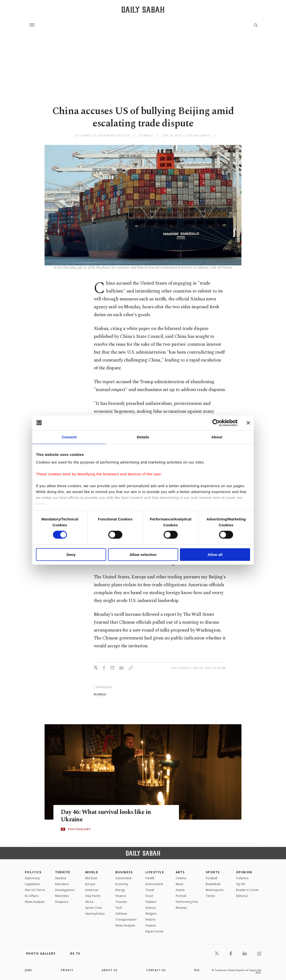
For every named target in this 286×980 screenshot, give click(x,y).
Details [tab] (143, 437)
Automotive (124, 878)
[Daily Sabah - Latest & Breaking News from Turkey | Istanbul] (143, 9)
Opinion (244, 872)
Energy (120, 890)
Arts (180, 872)
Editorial (242, 896)
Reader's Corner (247, 890)
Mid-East (91, 878)
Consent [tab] (69, 437)
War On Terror (35, 890)
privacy (67, 970)
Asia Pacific (93, 896)
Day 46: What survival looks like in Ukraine (106, 816)
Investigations (65, 890)
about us (110, 970)
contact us (156, 970)
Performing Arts (187, 902)
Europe (90, 884)
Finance (121, 896)
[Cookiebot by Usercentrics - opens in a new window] (216, 423)
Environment (154, 884)
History (151, 920)
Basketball (213, 884)
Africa (89, 902)
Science (151, 908)
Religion (151, 914)
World (92, 872)
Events (180, 890)
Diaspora (62, 902)
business (100, 694)
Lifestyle (155, 872)
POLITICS (33, 872)
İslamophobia (95, 914)
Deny (71, 555)
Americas (92, 890)
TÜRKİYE (63, 872)
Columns (242, 878)
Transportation (126, 920)
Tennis (210, 896)
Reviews (181, 908)
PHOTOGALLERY (79, 829)
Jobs (28, 970)
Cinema (181, 878)
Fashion (151, 902)
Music (180, 884)
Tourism (121, 902)
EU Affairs (32, 896)
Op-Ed (240, 884)
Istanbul (61, 878)
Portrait (181, 896)
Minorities (62, 896)
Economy (122, 884)
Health (150, 878)
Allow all (215, 555)
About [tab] (217, 437)
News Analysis (35, 902)
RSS (197, 970)
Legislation (32, 884)
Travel (150, 890)
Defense (121, 914)
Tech (119, 908)
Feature (151, 925)
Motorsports (215, 890)
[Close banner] (248, 423)
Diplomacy (32, 878)
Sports (213, 872)
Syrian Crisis (94, 908)
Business (124, 872)
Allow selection (143, 555)
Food (149, 896)
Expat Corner (155, 931)
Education (62, 884)
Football (212, 878)
